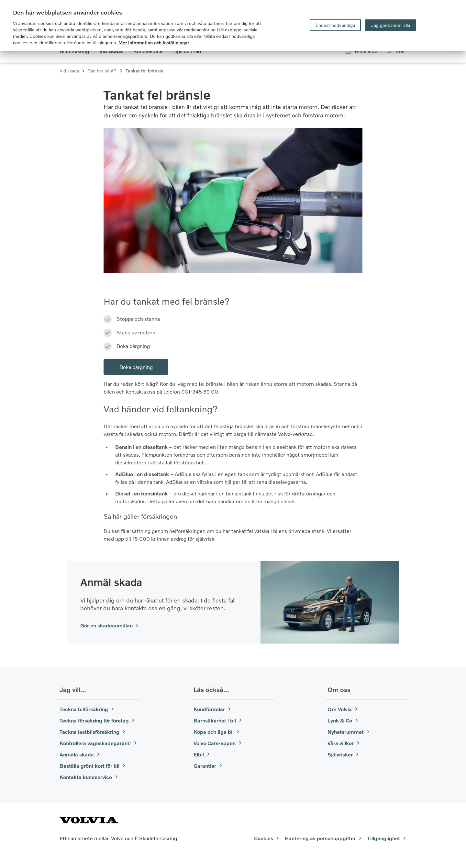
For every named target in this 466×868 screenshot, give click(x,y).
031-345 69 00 (200, 391)
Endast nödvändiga (335, 25)
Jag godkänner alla (391, 25)
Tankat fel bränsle (144, 71)
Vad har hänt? (105, 71)
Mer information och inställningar (154, 43)
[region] (233, 26)
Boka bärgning (136, 367)
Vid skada (72, 71)
